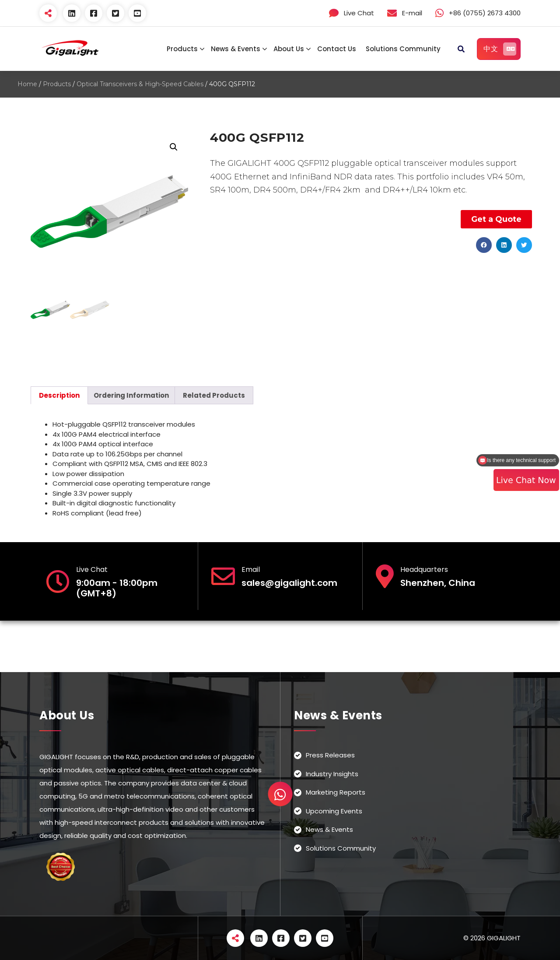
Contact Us (337, 49)
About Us (289, 49)
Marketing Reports (336, 792)
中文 (500, 49)
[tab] (59, 395)
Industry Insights (332, 774)
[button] (484, 245)
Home (27, 84)
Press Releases (330, 755)
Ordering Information (131, 395)
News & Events (236, 49)
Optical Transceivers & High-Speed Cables (140, 84)
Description (59, 395)
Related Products (214, 395)
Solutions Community (403, 49)
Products (182, 49)
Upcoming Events (334, 811)
